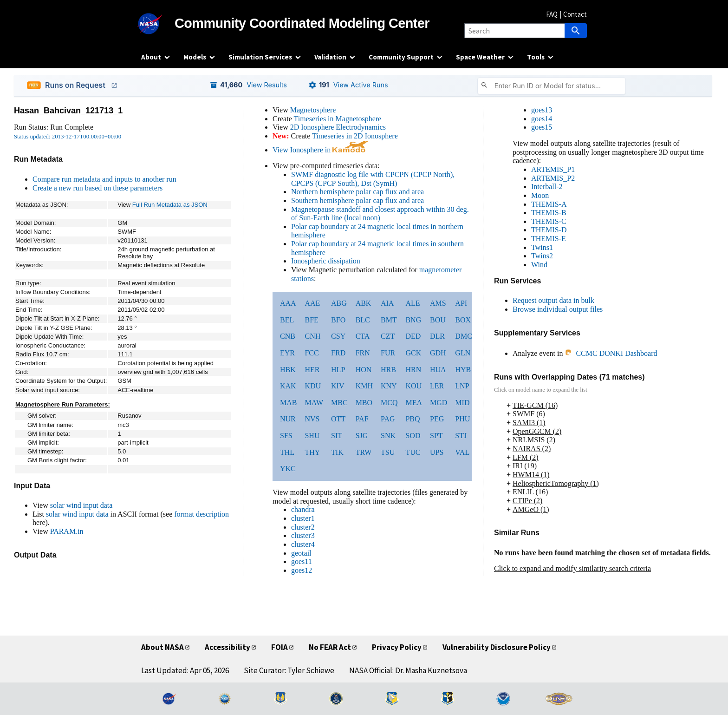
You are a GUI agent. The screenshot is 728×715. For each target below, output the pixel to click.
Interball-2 (547, 187)
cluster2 (303, 527)
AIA (387, 303)
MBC (339, 403)
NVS (312, 419)
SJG (362, 436)
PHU (462, 419)
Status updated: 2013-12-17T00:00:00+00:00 (68, 137)
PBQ (413, 419)
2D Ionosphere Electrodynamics (338, 127)
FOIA (279, 647)
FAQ (552, 14)
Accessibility (227, 647)
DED (413, 336)
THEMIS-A (549, 204)
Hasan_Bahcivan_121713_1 (68, 111)
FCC (312, 353)
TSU (388, 452)
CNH (312, 336)
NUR (288, 419)
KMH (364, 386)
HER (312, 370)
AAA (288, 303)
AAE (312, 303)
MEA (414, 403)
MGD (439, 403)
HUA (438, 370)
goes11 (302, 561)
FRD (338, 353)
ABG (339, 303)
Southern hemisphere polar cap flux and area (357, 200)
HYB (463, 370)
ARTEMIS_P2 (553, 178)
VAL (462, 452)
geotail (301, 553)
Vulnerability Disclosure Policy (497, 647)
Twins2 (542, 256)
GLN (463, 353)
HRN (413, 370)
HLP (338, 370)
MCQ (389, 403)
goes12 (302, 570)
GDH (438, 353)
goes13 (542, 110)
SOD (413, 436)
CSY (338, 336)
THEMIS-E (549, 239)
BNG (413, 320)
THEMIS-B (549, 213)
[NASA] (158, 24)
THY (312, 452)
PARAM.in (67, 531)
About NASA (162, 647)
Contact (575, 14)
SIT (337, 436)
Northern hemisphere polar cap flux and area (357, 192)
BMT (389, 320)
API (461, 303)
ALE (413, 303)
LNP (462, 386)
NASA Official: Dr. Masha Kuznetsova (408, 670)
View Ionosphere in (320, 150)
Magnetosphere (313, 110)
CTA (363, 336)
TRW (364, 452)
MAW (314, 403)
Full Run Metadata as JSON (170, 205)
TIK (337, 452)
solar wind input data (81, 505)
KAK (288, 386)
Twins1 (542, 247)
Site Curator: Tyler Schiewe (289, 670)
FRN (363, 353)
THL (287, 452)
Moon (540, 195)
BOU (438, 320)
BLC (363, 320)
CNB (288, 336)
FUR (388, 353)
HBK (288, 370)
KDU (313, 386)
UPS (437, 452)
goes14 (542, 119)
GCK (413, 353)
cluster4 (303, 544)
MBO (364, 403)
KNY (389, 386)
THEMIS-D (549, 230)
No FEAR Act (330, 647)
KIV (338, 386)
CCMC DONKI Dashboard (611, 353)
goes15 (542, 127)
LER (437, 386)
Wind (539, 265)
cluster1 (303, 518)
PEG (437, 419)
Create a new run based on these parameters (97, 188)
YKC (288, 469)
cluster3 (303, 535)
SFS (286, 436)
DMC (463, 336)
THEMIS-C (549, 221)
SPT (436, 436)
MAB (288, 403)
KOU (413, 386)
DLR (437, 336)
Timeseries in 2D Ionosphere (355, 136)
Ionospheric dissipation (326, 261)
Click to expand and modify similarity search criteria (572, 568)
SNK (388, 436)
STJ (461, 436)
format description (201, 514)
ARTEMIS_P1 (553, 169)
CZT (388, 336)
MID (462, 403)
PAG (388, 419)
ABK (364, 303)
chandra (303, 509)
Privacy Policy (397, 647)
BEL (287, 320)
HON (364, 370)
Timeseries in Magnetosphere (337, 119)
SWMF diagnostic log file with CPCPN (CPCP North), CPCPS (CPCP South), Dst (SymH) (373, 179)
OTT (338, 419)
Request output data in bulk (553, 300)
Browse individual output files (558, 309)
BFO (338, 320)
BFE (311, 320)
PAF (362, 419)
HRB (388, 370)
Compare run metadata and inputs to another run (104, 179)
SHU (312, 436)
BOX (463, 320)
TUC (413, 452)
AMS (438, 303)
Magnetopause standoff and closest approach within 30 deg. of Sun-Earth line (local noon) (380, 214)
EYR (287, 353)
